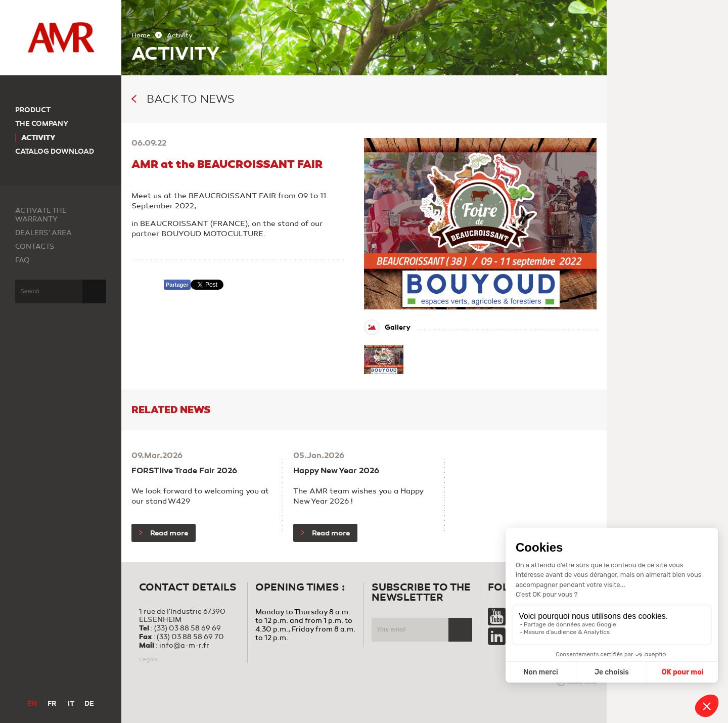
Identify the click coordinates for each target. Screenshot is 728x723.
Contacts (35, 246)
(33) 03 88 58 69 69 (188, 628)
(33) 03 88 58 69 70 (190, 637)
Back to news (183, 99)
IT (71, 704)
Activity (38, 138)
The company (42, 124)
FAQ (22, 260)
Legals (148, 659)
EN (32, 704)
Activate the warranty (41, 215)
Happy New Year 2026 (336, 471)
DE (89, 704)
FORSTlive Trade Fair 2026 (184, 471)
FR (52, 704)
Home (141, 35)
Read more (164, 533)
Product (33, 110)
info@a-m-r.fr (184, 645)
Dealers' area (43, 233)
